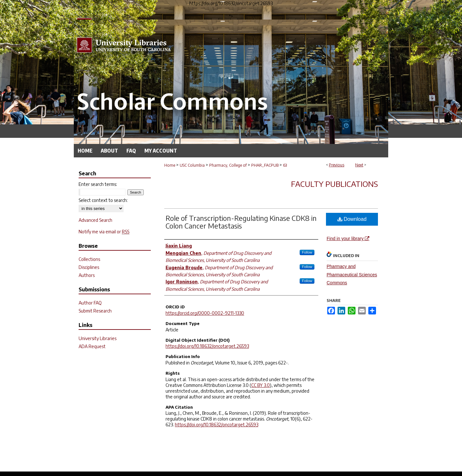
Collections (89, 259)
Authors (87, 275)
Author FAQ (90, 303)
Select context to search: (103, 200)
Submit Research (95, 311)
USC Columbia (192, 165)
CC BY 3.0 (261, 385)
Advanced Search (95, 220)
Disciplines (89, 267)
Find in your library (348, 238)
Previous (337, 165)
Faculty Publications (334, 184)
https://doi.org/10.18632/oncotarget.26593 (207, 346)
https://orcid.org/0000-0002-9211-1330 (205, 313)
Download (352, 219)
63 (285, 165)
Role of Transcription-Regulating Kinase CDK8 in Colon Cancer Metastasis (241, 222)
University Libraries (98, 338)
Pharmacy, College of (228, 165)
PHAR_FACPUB (265, 165)
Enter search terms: (98, 184)
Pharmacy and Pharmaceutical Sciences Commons (352, 274)
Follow (307, 252)
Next (359, 165)
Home (170, 165)
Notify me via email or (104, 232)
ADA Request (92, 346)
